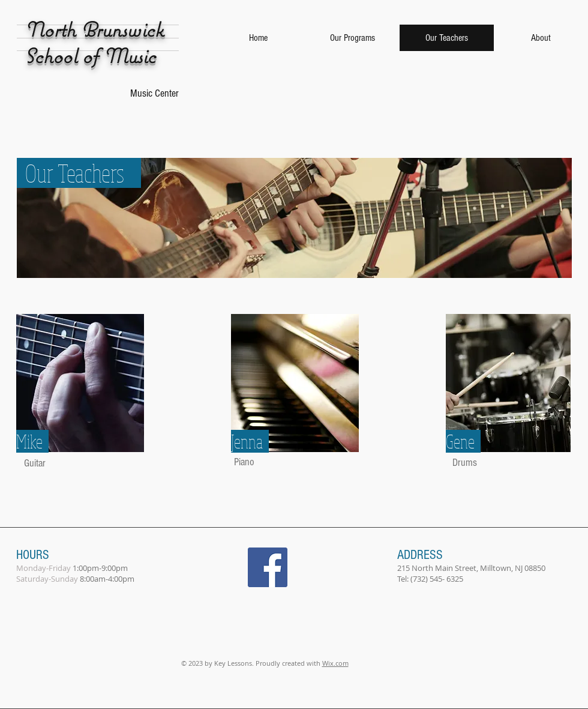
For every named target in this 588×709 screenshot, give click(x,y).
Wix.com (335, 663)
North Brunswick (94, 29)
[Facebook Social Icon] (268, 567)
